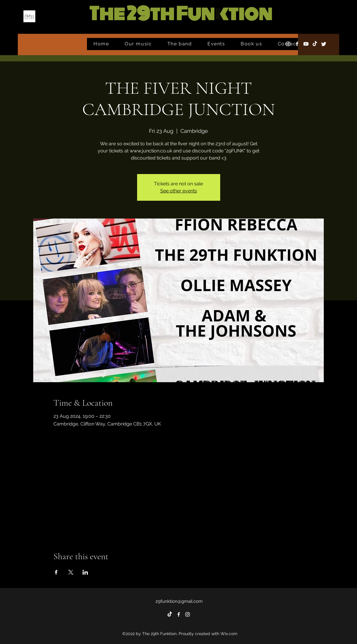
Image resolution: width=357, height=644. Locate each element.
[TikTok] (315, 44)
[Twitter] (324, 44)
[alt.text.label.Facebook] (297, 44)
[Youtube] (306, 44)
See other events (179, 191)
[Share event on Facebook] (56, 572)
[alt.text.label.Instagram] (288, 44)
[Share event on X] (71, 572)
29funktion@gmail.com (179, 601)
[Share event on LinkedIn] (85, 572)
